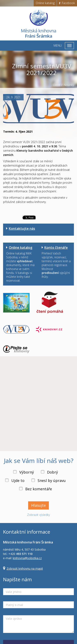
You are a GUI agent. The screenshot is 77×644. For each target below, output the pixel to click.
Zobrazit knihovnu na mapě (25, 568)
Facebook (67, 3)
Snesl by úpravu (52, 480)
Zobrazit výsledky (38, 515)
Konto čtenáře (56, 248)
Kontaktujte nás (22, 228)
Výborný (27, 472)
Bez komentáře (39, 489)
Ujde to (18, 480)
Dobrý (52, 472)
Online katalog (45, 3)
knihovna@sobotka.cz (27, 558)
